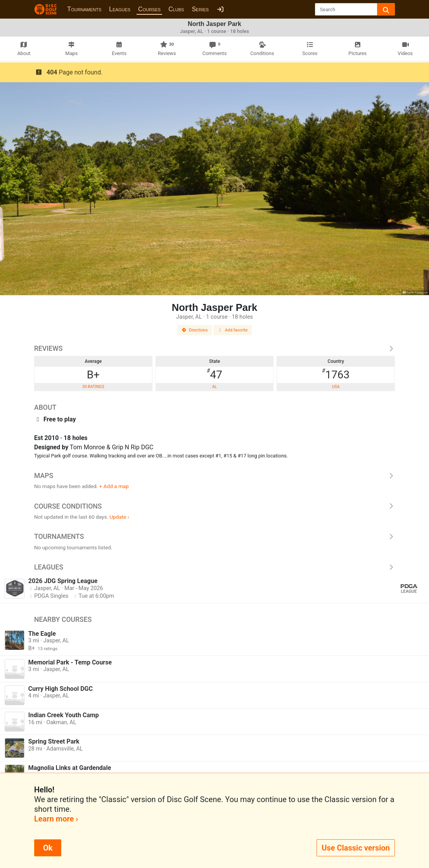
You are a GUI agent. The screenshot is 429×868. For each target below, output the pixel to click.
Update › (119, 517)
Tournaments (84, 9)
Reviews (214, 349)
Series (200, 9)
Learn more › (56, 819)
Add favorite (233, 330)
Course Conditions (214, 506)
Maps (214, 476)
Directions (195, 330)
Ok (48, 848)
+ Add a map (114, 486)
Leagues (120, 9)
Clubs (176, 9)
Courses (149, 9)
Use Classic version (356, 848)
